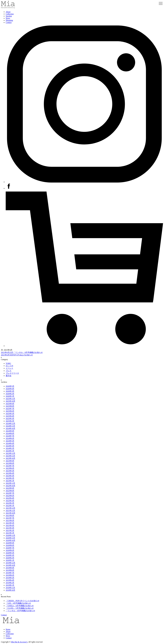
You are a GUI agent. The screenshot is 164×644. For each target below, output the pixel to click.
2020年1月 (10, 560)
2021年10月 (10, 513)
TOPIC (8, 363)
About (8, 12)
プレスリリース (12, 373)
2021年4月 (10, 525)
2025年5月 (10, 414)
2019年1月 (10, 585)
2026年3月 (10, 391)
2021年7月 (10, 518)
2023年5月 (10, 471)
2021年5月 (10, 523)
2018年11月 (10, 588)
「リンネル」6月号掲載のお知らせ (20, 611)
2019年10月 (10, 565)
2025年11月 (10, 399)
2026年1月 (10, 396)
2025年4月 (10, 416)
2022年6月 (10, 496)
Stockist (9, 16)
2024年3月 (10, 446)
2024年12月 (10, 424)
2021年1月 (10, 533)
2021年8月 (10, 516)
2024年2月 (10, 448)
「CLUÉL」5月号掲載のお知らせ (20, 608)
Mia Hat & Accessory (19, 642)
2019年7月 (10, 573)
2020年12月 (10, 535)
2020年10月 (10, 540)
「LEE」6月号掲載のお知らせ (18, 603)
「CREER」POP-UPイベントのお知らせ (22, 601)
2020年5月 (10, 553)
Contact (9, 22)
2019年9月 (10, 568)
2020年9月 (10, 543)
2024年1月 (10, 451)
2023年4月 (10, 473)
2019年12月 (10, 563)
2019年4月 (10, 580)
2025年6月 (10, 411)
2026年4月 (10, 389)
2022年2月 (10, 503)
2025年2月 (10, 421)
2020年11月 (10, 538)
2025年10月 (10, 401)
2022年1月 (10, 506)
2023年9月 (10, 461)
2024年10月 (10, 428)
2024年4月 (10, 443)
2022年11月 (10, 483)
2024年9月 (10, 431)
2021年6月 (10, 521)
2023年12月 (10, 453)
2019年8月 (10, 570)
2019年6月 (10, 575)
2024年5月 (10, 441)
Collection (10, 14)
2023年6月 (10, 468)
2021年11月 (10, 511)
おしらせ (9, 366)
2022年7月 (10, 493)
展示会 (9, 376)
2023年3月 (10, 476)
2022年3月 (10, 501)
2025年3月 (10, 419)
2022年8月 (10, 491)
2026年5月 (10, 386)
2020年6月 (10, 550)
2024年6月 (10, 438)
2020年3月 (10, 555)
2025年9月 (10, 404)
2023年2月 (10, 478)
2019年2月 (10, 583)
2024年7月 (10, 436)
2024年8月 (10, 433)
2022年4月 (10, 498)
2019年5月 (10, 578)
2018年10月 (10, 590)
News (8, 18)
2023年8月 (10, 463)
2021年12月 (10, 508)
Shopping (9, 20)
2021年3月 (10, 528)
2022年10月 (10, 486)
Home (8, 629)
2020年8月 (10, 545)
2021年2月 (10, 530)
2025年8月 (10, 406)
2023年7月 (10, 466)
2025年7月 (10, 409)
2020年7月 (10, 548)
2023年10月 (10, 458)
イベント (9, 368)
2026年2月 (10, 394)
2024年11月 (10, 426)
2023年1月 (10, 481)
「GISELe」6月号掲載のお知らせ (20, 606)
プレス (9, 371)
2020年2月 (10, 558)
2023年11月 (10, 456)
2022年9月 (10, 488)
